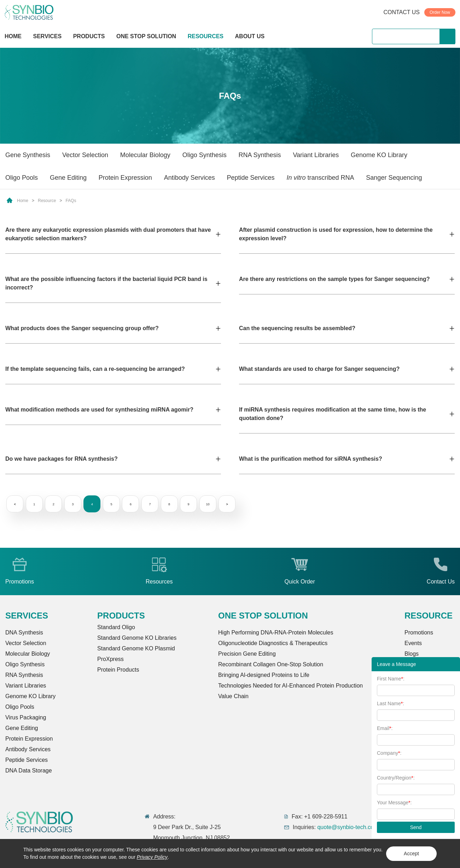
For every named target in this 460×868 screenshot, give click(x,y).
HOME (13, 36)
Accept (411, 853)
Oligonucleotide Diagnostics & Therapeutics (273, 643)
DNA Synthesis (24, 633)
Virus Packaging (26, 717)
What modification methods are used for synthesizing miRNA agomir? (99, 410)
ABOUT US (250, 36)
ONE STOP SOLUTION (146, 36)
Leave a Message (397, 664)
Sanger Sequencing (394, 178)
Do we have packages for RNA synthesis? (62, 459)
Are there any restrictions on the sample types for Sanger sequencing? (334, 279)
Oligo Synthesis (205, 155)
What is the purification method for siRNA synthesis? (311, 459)
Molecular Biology (145, 155)
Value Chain (233, 696)
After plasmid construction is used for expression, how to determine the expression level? (336, 234)
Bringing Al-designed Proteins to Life (264, 675)
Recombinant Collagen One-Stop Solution (271, 664)
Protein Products (118, 670)
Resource (47, 201)
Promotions (419, 633)
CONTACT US (401, 12)
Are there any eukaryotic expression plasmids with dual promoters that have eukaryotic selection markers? (108, 234)
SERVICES (48, 36)
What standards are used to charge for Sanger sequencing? (319, 369)
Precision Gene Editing (247, 654)
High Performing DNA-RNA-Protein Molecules (276, 633)
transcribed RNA (320, 178)
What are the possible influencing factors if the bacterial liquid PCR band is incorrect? (106, 283)
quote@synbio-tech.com (348, 827)
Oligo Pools (22, 178)
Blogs (412, 654)
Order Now (440, 12)
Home (23, 201)
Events (413, 643)
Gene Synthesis (28, 155)
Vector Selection (85, 155)
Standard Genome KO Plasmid (136, 648)
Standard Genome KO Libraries (137, 638)
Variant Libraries (316, 155)
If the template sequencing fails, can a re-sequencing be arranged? (95, 369)
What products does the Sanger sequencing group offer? (82, 328)
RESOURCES (206, 36)
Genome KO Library (379, 155)
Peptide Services (251, 178)
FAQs (71, 201)
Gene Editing (68, 178)
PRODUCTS (89, 37)
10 (221, 504)
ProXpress (110, 659)
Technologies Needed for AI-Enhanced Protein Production (290, 686)
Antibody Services (190, 178)
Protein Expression (125, 178)
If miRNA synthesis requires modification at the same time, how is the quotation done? (333, 414)
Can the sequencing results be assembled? (297, 328)
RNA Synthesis (260, 155)
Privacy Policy (152, 857)
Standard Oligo (116, 627)
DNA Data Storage (29, 771)
